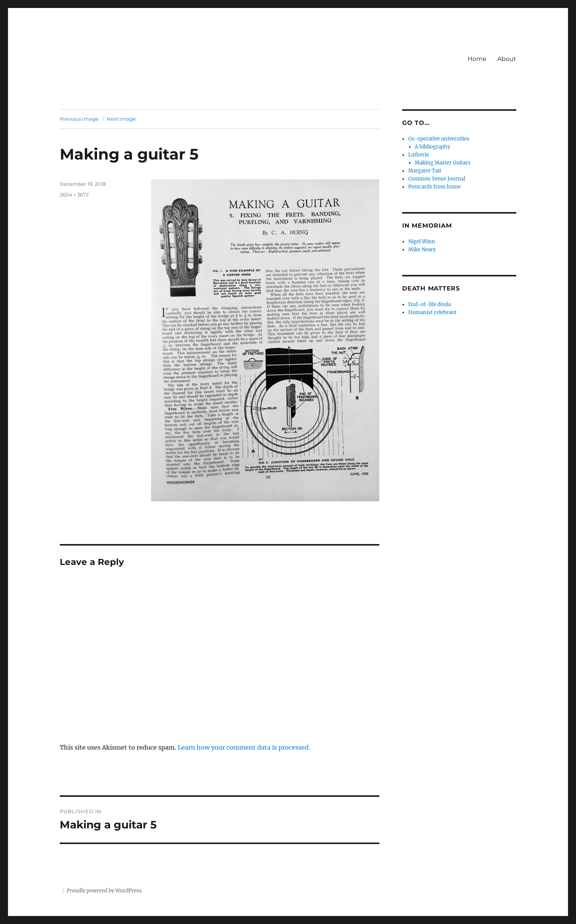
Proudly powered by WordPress (104, 891)
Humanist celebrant (432, 312)
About (507, 59)
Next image (121, 119)
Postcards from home (434, 187)
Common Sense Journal (437, 179)
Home (477, 59)
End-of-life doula (430, 304)
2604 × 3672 (74, 195)
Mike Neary (422, 250)
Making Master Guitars (443, 163)
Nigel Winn (422, 242)
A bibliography (432, 147)
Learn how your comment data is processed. (244, 747)
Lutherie (418, 155)
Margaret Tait (425, 171)
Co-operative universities (439, 139)
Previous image (79, 119)
